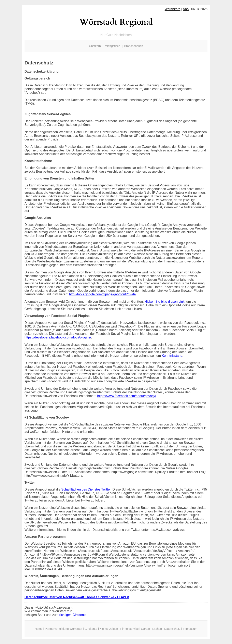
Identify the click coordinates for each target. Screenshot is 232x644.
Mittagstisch (113, 46)
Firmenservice (129, 629)
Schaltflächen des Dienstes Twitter (86, 489)
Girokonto (91, 629)
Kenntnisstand (172, 356)
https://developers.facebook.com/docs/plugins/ (58, 337)
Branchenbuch (134, 46)
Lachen (157, 629)
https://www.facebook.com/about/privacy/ (127, 396)
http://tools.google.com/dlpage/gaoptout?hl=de (103, 294)
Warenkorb (173, 9)
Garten (145, 629)
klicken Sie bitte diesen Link (165, 302)
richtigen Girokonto (73, 615)
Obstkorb (95, 46)
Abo (186, 9)
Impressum (190, 629)
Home (39, 629)
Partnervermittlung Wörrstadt (63, 629)
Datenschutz (172, 629)
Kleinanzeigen (109, 629)
